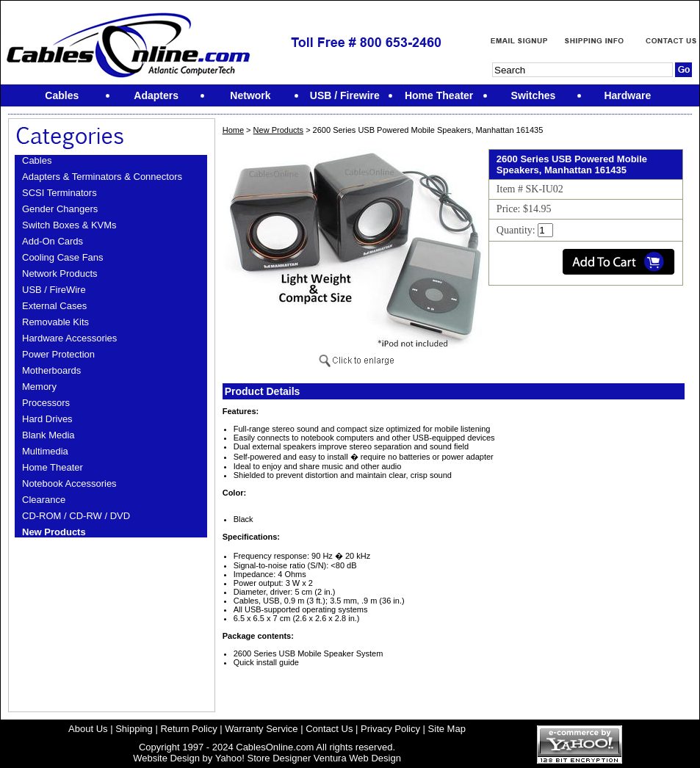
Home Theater (53, 467)
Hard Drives (47, 419)
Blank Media (48, 435)
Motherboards (51, 370)
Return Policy (188, 729)
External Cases (54, 306)
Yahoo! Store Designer (263, 758)
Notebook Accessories (69, 483)
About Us (88, 729)
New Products (54, 532)
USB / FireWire (54, 290)
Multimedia (45, 451)
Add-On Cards (53, 241)
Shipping (134, 729)
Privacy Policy (390, 729)
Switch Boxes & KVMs (69, 225)
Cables (37, 160)
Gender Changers (60, 209)
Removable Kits (55, 322)
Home (233, 130)
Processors (46, 403)
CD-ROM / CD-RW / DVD (76, 516)
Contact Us (329, 729)
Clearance (44, 500)
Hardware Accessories (69, 338)
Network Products (60, 273)
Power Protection (58, 354)
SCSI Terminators (59, 193)
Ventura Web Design (357, 758)
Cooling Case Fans (63, 257)
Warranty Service (261, 729)
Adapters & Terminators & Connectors (102, 177)
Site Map (447, 729)
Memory (39, 387)
